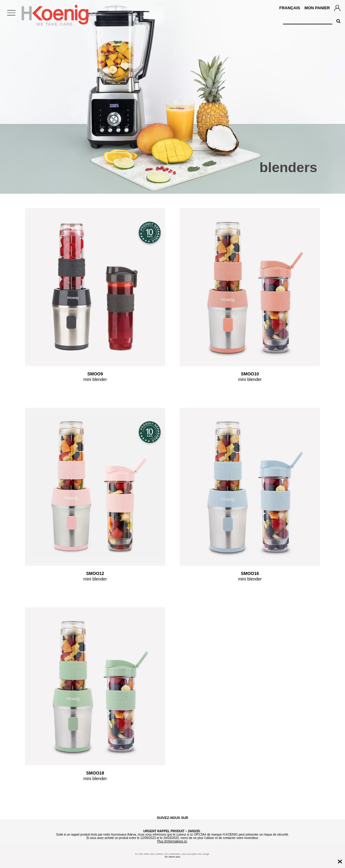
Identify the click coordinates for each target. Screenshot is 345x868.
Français (290, 8)
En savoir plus (172, 857)
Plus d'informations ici (172, 841)
